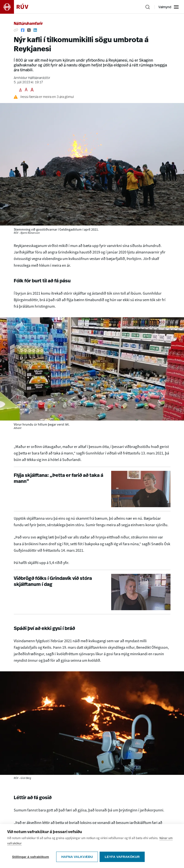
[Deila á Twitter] (29, 30)
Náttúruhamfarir (28, 24)
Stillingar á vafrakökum (31, 861)
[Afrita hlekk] (16, 30)
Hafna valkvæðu (77, 861)
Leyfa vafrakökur (123, 861)
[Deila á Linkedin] (35, 30)
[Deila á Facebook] (23, 30)
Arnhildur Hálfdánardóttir (32, 78)
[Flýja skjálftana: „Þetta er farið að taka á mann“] (92, 489)
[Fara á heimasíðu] (18, 7)
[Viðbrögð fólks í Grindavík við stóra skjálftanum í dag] (92, 592)
